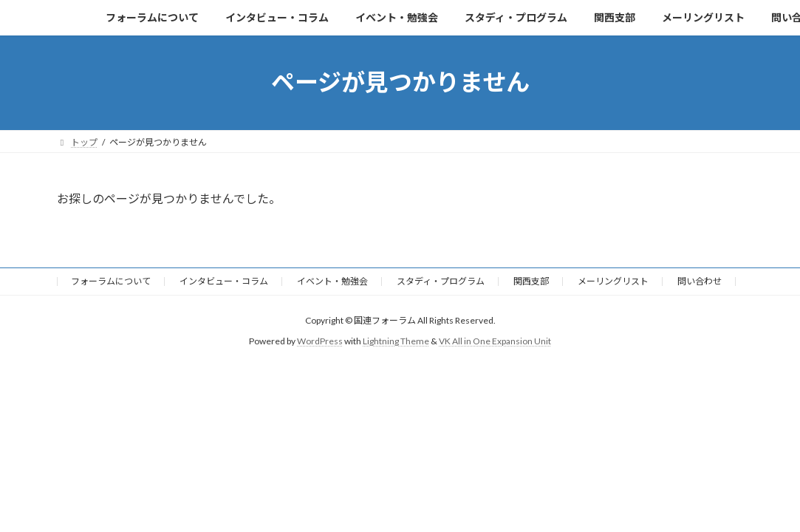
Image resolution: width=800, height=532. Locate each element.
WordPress (320, 341)
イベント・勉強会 (332, 281)
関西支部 (531, 281)
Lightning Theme (396, 341)
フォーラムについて (111, 281)
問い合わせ (700, 281)
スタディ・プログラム (441, 281)
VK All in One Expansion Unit (495, 341)
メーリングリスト (613, 281)
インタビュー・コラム (224, 281)
